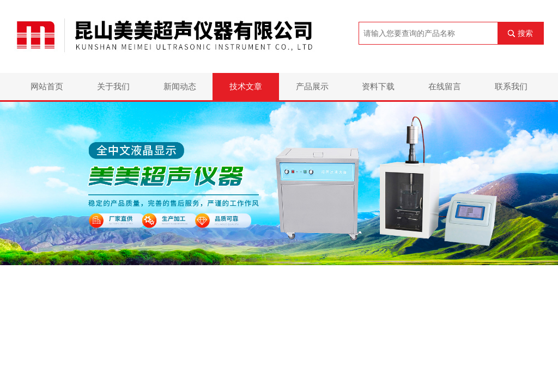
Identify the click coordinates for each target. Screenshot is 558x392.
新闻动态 (180, 86)
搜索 (525, 33)
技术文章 (246, 86)
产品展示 (312, 86)
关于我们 (113, 86)
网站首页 (47, 86)
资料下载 (378, 86)
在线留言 (445, 86)
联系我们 (511, 86)
